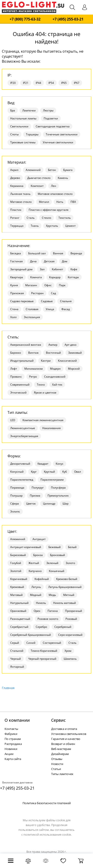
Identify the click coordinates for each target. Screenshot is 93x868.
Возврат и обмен (63, 744)
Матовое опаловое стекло (55, 194)
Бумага (68, 170)
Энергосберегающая (24, 436)
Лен (54, 186)
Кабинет (58, 269)
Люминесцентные (23, 428)
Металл (44, 202)
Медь (52, 595)
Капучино (35, 571)
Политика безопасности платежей (47, 803)
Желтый (34, 563)
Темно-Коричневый (44, 651)
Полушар (16, 496)
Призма (35, 496)
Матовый (16, 595)
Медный (36, 595)
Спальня (66, 301)
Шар (65, 504)
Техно (41, 385)
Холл (13, 317)
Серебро (41, 627)
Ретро (33, 377)
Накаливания (52, 428)
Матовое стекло (21, 202)
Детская (49, 261)
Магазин (31, 285)
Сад (53, 293)
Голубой (16, 563)
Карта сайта (13, 759)
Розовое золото (48, 619)
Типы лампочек (62, 774)
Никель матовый (65, 603)
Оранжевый (18, 611)
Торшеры (32, 134)
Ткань (35, 226)
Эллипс (15, 511)
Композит (37, 186)
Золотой (16, 571)
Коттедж (73, 277)
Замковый (75, 353)
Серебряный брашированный (31, 635)
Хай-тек (57, 385)
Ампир (53, 345)
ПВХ (73, 202)
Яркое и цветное (45, 393)
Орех (37, 611)
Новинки (11, 749)
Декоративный (20, 464)
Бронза (38, 555)
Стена (14, 309)
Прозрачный (74, 611)
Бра (13, 110)
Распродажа (13, 744)
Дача (33, 261)
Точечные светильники (62, 134)
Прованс (16, 377)
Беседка (16, 253)
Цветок (31, 504)
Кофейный (42, 579)
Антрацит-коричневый (26, 547)
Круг (34, 472)
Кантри (46, 361)
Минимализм (34, 369)
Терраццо (17, 226)
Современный (20, 385)
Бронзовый (58, 555)
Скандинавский (55, 377)
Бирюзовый (18, 555)
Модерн (55, 369)
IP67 (77, 83)
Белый (72, 547)
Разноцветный (20, 619)
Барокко (16, 353)
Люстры (48, 110)
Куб (65, 472)
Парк (62, 285)
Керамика (17, 186)
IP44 (38, 83)
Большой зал (37, 253)
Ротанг (15, 218)
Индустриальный (22, 361)
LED (13, 420)
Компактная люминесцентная (43, 420)
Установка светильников (69, 734)
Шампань (70, 659)
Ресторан (37, 293)
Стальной (17, 651)
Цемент (70, 226)
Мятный (69, 595)
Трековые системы (23, 142)
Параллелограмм (52, 480)
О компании (17, 720)
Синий (31, 643)
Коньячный (57, 571)
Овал (78, 472)
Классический (67, 361)
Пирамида (17, 488)
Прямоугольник (58, 496)
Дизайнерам (60, 754)
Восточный (53, 353)
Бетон (52, 170)
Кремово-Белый (67, 579)
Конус (60, 464)
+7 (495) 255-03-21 (68, 19)
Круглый (49, 472)
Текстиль (65, 218)
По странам (13, 739)
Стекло (46, 218)
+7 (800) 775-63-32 (25, 19)
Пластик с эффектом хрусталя (49, 210)
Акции (9, 754)
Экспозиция (32, 317)
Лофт (14, 369)
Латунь (36, 587)
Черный (16, 659)
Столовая (32, 309)
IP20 (13, 83)
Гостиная (16, 261)
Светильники (19, 126)
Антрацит (39, 539)
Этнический (18, 393)
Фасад (66, 309)
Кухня (14, 285)
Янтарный (17, 667)
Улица (50, 309)
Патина (53, 611)
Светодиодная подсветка (53, 126)
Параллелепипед (22, 480)
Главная (8, 688)
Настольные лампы (23, 118)
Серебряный (63, 627)
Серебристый (19, 627)
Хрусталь (52, 226)
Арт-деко (70, 345)
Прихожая (17, 293)
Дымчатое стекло (39, 178)
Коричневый (19, 579)
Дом (65, 261)
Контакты (11, 729)
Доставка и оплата (64, 729)
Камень (63, 178)
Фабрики (11, 734)
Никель (41, 603)
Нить (60, 202)
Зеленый (52, 563)
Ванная (58, 253)
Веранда (76, 253)
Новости (57, 764)
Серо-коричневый (70, 635)
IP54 (51, 83)
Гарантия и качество (66, 739)
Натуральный (19, 603)
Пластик (16, 210)
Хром (68, 651)
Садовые (47, 301)
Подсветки (51, 118)
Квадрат (43, 464)
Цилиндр (49, 504)
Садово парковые (22, 301)
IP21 (26, 83)
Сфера (15, 504)
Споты (14, 134)
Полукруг (38, 488)
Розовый (71, 619)
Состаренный (52, 643)
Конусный (17, 472)
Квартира (17, 277)
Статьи (56, 769)
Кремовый (17, 587)
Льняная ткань (20, 194)
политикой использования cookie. (48, 835)
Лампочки (29, 110)
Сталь (31, 218)
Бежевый (55, 547)
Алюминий (33, 170)
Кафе (74, 269)
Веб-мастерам (61, 749)
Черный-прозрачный (42, 659)
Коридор (55, 277)
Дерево (15, 178)
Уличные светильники (58, 142)
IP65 (64, 83)
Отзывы (57, 759)
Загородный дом (21, 269)
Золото (70, 563)
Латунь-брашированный (65, 587)
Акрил (14, 170)
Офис (48, 285)
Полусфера (58, 488)
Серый (15, 643)
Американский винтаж (26, 345)
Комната (36, 277)
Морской (74, 369)
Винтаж (33, 353)
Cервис (58, 720)
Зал (42, 269)
